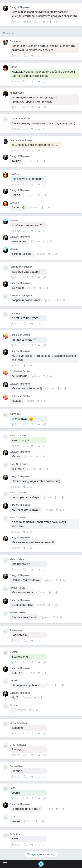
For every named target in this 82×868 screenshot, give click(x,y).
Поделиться (56, 21)
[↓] (50, 22)
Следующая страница (41, 854)
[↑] (44, 22)
